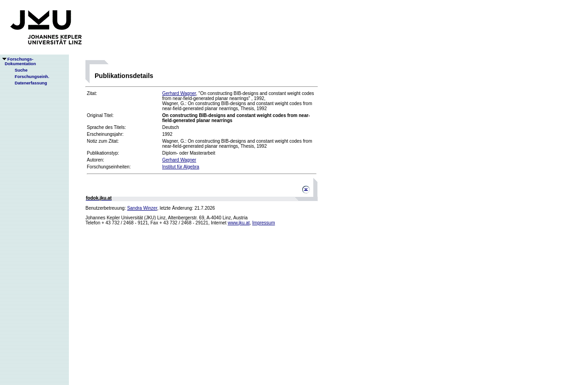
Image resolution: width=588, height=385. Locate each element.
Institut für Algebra (181, 167)
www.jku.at (239, 223)
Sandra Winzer (142, 208)
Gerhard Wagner (179, 93)
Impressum (263, 223)
